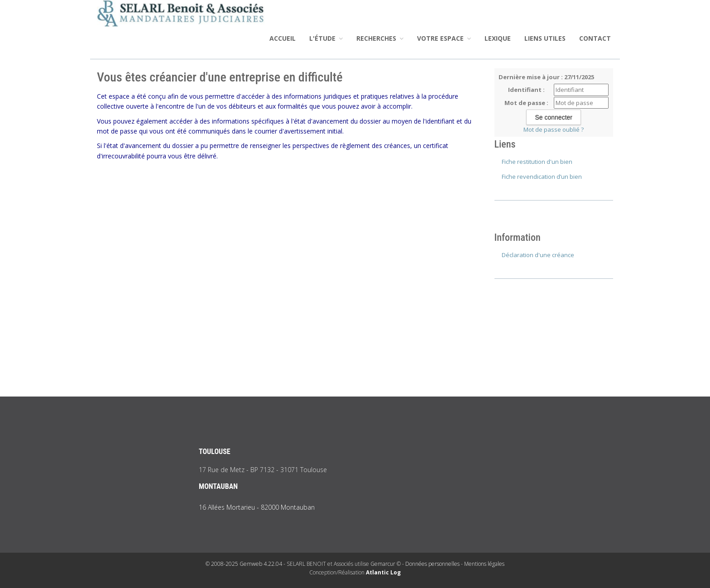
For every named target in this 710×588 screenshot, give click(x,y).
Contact (595, 38)
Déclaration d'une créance (538, 255)
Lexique (498, 38)
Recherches (380, 38)
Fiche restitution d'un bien (537, 162)
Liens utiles (545, 38)
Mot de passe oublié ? (554, 129)
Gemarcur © (386, 564)
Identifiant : (526, 90)
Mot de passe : (526, 103)
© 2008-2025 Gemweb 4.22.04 (244, 564)
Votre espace (444, 38)
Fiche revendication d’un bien (542, 177)
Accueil (283, 38)
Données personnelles (432, 564)
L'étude (326, 38)
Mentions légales (484, 564)
